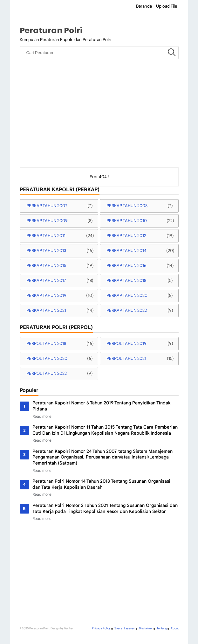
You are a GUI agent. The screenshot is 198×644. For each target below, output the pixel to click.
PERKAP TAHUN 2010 (127, 221)
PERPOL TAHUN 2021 (126, 358)
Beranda (144, 6)
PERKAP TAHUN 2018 (126, 280)
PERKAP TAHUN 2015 (46, 266)
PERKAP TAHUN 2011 (46, 236)
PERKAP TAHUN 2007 (47, 206)
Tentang (162, 628)
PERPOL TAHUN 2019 (126, 343)
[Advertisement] (99, 120)
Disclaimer (146, 628)
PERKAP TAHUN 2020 (127, 295)
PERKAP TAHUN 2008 (127, 206)
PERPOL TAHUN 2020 (47, 358)
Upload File (167, 6)
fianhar (69, 628)
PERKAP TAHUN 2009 (47, 221)
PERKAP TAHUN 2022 (127, 310)
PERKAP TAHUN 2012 (126, 236)
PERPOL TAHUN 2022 (47, 373)
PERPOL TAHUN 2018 (46, 343)
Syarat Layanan (125, 628)
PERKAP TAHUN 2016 (126, 266)
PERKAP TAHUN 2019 (46, 295)
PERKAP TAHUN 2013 (46, 251)
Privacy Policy (101, 628)
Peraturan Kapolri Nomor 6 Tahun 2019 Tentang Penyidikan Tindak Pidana (101, 406)
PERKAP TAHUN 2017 (46, 280)
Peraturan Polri (51, 30)
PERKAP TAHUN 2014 (126, 251)
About (175, 628)
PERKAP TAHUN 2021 (46, 310)
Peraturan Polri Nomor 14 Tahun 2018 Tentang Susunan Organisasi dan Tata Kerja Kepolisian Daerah (101, 484)
